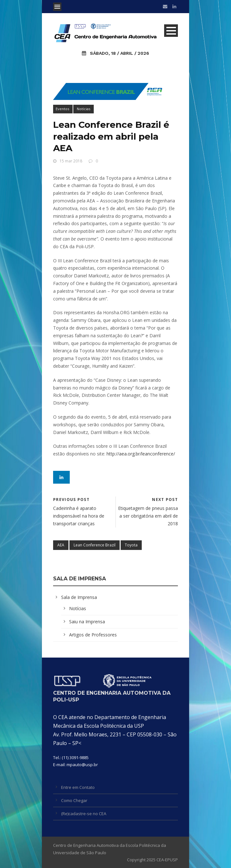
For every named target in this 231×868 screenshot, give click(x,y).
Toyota (131, 545)
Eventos (62, 109)
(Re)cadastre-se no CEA (84, 814)
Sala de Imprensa (79, 597)
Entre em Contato (78, 787)
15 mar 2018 (71, 161)
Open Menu (57, 7)
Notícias (84, 109)
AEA (61, 545)
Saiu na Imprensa (87, 622)
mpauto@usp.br (82, 765)
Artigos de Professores (93, 635)
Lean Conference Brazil (95, 545)
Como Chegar (74, 800)
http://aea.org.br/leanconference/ (141, 454)
